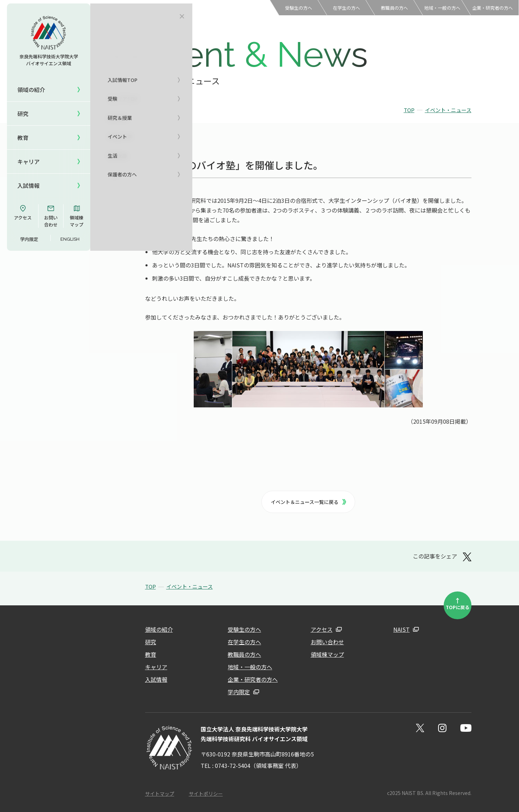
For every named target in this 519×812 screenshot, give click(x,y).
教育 (151, 654)
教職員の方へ (394, 8)
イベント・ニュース (448, 110)
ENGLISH (70, 239)
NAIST (401, 629)
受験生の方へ (299, 8)
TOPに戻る (458, 603)
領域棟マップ (77, 216)
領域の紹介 (159, 629)
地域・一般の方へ (442, 8)
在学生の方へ (346, 8)
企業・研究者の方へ (492, 8)
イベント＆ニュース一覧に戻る (309, 502)
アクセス (23, 213)
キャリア (156, 667)
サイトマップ (160, 794)
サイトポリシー (206, 794)
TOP (409, 110)
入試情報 (156, 679)
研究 (151, 642)
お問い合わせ (51, 216)
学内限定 (29, 239)
